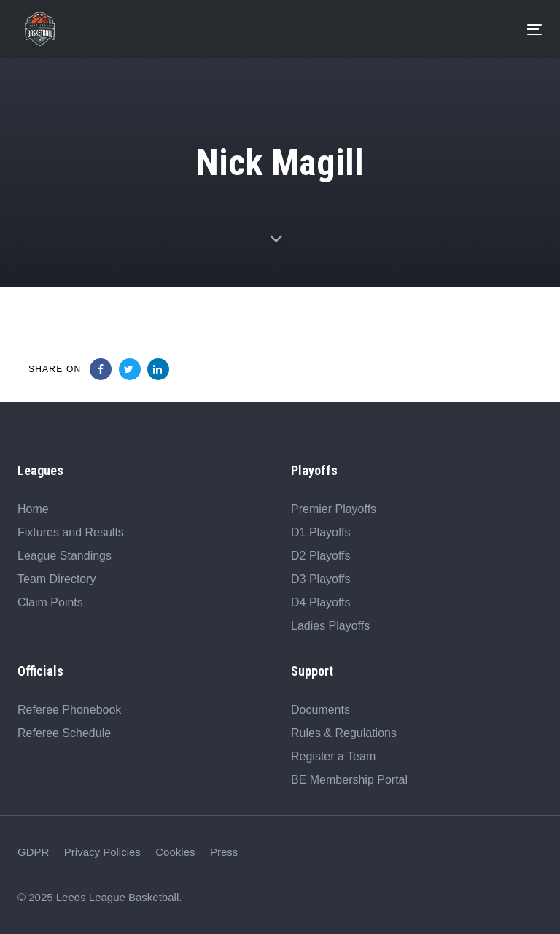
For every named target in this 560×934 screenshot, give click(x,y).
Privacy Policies (102, 852)
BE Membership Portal (349, 780)
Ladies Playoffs (330, 626)
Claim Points (50, 602)
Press (224, 852)
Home (33, 509)
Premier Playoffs (334, 509)
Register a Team (333, 756)
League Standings (65, 556)
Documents (320, 710)
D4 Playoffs (321, 602)
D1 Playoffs (321, 532)
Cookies (175, 852)
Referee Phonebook (69, 710)
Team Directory (57, 579)
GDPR (33, 852)
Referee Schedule (64, 733)
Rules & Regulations (344, 733)
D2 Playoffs (321, 556)
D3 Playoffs (321, 579)
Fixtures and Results (71, 532)
